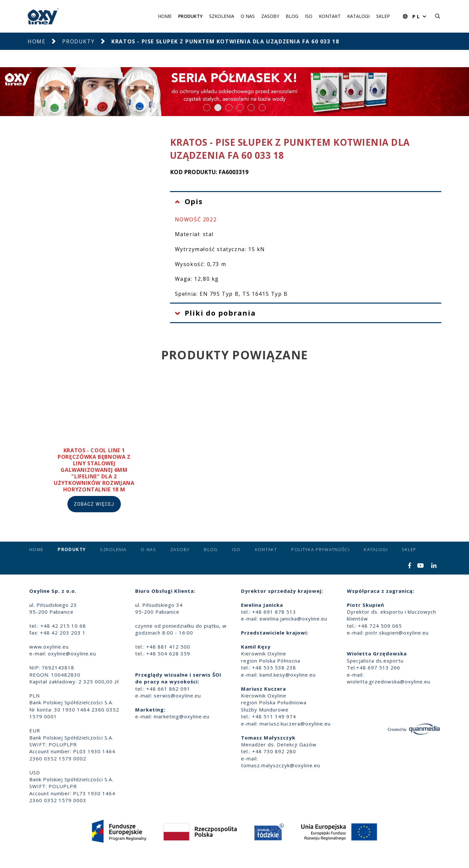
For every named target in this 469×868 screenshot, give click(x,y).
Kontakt (330, 16)
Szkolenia (222, 16)
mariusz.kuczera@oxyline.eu (295, 724)
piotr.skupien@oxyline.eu (397, 633)
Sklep (383, 16)
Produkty (190, 16)
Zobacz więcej (94, 504)
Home (165, 16)
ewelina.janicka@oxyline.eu (293, 619)
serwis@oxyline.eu (177, 696)
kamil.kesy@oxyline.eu (288, 675)
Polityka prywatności (320, 549)
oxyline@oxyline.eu (72, 653)
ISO (309, 16)
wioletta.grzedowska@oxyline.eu (389, 681)
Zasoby (270, 16)
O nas (248, 16)
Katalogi (358, 16)
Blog (292, 16)
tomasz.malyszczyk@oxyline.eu (281, 765)
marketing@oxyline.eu (182, 716)
